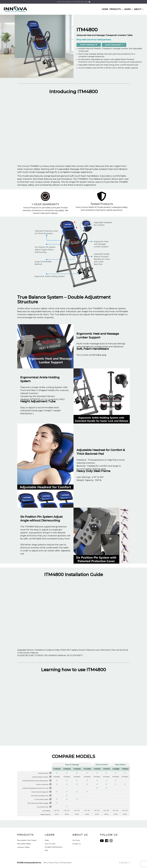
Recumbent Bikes (24, 844)
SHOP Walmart (114, 45)
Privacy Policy (53, 863)
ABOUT (138, 9)
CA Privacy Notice (65, 863)
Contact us (76, 844)
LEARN (127, 9)
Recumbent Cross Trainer (27, 840)
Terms (45, 863)
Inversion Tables (23, 847)
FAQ (46, 850)
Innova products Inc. (33, 863)
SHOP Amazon (89, 45)
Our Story (76, 840)
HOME (105, 9)
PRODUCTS (115, 9)
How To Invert (50, 844)
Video (47, 840)
